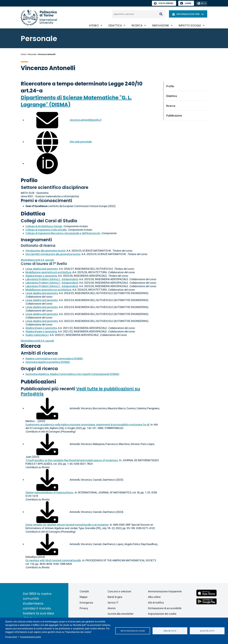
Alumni (112, 608)
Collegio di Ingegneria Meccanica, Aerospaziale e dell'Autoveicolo (63, 233)
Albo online (154, 597)
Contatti (84, 591)
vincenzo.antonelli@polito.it (85, 120)
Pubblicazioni (38, 382)
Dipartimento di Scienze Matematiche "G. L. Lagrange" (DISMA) (76, 101)
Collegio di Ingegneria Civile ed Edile (46, 230)
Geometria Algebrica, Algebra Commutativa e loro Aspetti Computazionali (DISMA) (72, 374)
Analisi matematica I (37, 335)
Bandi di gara (115, 597)
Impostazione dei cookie (133, 631)
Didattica (115, 25)
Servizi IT (113, 603)
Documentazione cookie (30, 637)
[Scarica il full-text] (47, 408)
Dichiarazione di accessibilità (165, 608)
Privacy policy (11, 637)
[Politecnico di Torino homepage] (39, 17)
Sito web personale (81, 142)
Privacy (84, 608)
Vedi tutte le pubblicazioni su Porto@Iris (80, 391)
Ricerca (137, 25)
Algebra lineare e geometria (41, 276)
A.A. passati (37, 260)
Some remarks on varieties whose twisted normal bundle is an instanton (67, 525)
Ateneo (94, 25)
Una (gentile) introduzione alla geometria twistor (53, 254)
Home (23, 54)
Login (188, 3)
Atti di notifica (156, 603)
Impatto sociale (190, 25)
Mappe (84, 597)
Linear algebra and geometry (42, 269)
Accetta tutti (207, 631)
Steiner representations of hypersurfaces (49, 492)
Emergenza (86, 603)
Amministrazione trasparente (165, 591)
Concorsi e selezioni (119, 591)
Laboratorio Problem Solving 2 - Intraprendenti (52, 279)
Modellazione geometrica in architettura (48, 272)
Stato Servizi (164, 3)
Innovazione (161, 25)
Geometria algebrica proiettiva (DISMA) (48, 362)
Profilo (29, 180)
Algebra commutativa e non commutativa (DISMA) (54, 359)
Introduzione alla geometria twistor (45, 251)
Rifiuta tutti (170, 631)
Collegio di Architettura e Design (44, 226)
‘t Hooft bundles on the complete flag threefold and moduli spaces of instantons (72, 460)
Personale (32, 54)
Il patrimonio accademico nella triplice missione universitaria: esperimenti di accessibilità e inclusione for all (87, 425)
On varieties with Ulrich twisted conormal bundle (53, 560)
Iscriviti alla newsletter (121, 614)
